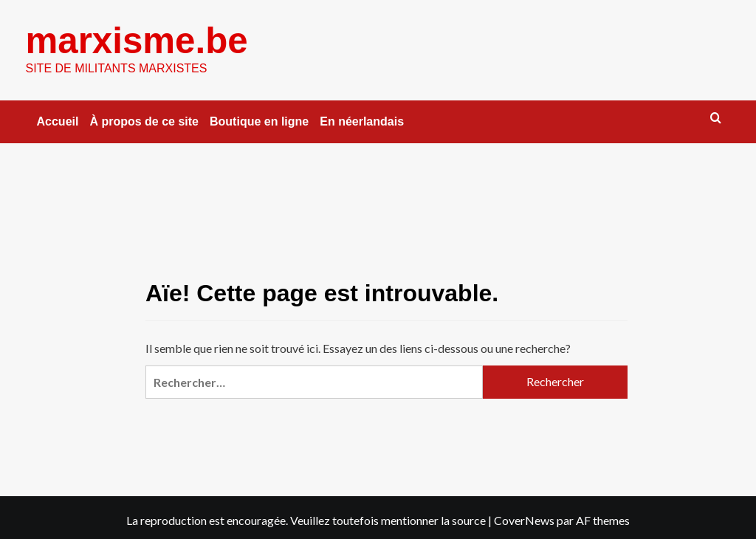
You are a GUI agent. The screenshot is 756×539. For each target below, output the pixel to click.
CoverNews (524, 519)
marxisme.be (137, 40)
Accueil (58, 121)
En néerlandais (362, 121)
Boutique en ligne (259, 121)
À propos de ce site (144, 121)
